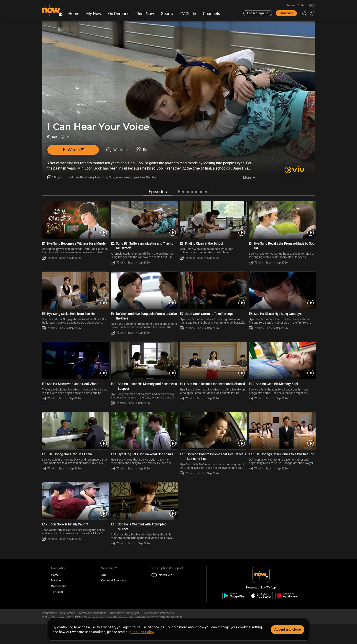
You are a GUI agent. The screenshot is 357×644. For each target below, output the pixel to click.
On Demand (119, 14)
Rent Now (145, 14)
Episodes (158, 192)
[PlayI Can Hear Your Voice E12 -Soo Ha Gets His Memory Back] (282, 360)
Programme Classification (59, 613)
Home (74, 14)
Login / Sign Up (258, 13)
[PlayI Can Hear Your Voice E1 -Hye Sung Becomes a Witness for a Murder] (75, 220)
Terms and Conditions (93, 613)
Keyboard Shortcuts (113, 580)
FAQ (103, 575)
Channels (211, 14)
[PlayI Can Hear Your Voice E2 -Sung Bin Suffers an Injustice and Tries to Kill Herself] (144, 220)
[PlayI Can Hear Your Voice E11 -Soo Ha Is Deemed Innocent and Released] (213, 360)
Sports (167, 14)
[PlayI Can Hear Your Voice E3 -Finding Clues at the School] (213, 220)
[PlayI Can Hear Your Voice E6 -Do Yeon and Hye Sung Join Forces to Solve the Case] (144, 290)
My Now (94, 14)
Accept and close (288, 629)
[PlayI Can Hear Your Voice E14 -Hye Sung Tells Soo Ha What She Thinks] (144, 431)
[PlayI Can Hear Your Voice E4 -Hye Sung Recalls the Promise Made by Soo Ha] (282, 220)
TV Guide (188, 14)
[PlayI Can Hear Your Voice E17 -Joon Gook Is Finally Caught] (75, 501)
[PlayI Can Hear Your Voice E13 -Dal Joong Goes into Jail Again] (75, 431)
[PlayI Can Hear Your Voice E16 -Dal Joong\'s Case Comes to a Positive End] (282, 431)
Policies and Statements (158, 613)
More (247, 177)
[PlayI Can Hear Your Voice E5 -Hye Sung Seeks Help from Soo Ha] (75, 290)
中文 (312, 5)
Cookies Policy (143, 632)
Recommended (193, 192)
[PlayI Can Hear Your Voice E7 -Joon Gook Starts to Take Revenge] (213, 290)
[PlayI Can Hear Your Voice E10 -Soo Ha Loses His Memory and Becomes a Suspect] (144, 360)
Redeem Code (295, 5)
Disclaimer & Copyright (125, 613)
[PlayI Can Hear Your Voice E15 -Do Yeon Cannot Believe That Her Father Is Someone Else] (213, 431)
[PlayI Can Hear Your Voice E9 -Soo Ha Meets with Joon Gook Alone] (75, 360)
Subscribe (286, 13)
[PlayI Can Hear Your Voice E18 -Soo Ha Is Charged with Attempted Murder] (144, 501)
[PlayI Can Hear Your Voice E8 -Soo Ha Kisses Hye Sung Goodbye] (282, 290)
